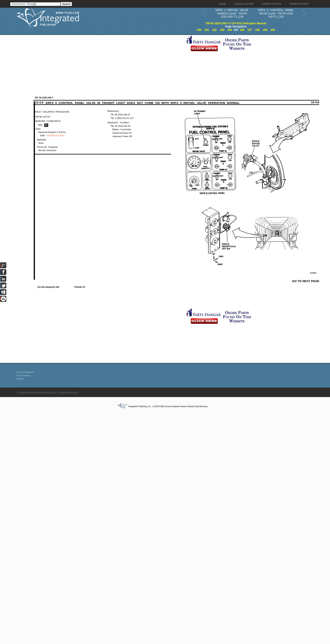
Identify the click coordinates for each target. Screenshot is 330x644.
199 (265, 30)
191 (207, 30)
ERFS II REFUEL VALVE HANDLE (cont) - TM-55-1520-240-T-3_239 (232, 13)
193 (222, 30)
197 (250, 30)
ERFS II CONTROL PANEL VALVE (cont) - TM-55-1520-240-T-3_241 (276, 13)
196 (242, 30)
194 (230, 30)
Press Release (24, 376)
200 (273, 30)
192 (214, 30)
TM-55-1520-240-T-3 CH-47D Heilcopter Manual (236, 23)
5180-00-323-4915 (56, 136)
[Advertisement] (84, 63)
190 (199, 30)
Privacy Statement (25, 372)
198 (257, 30)
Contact (20, 379)
